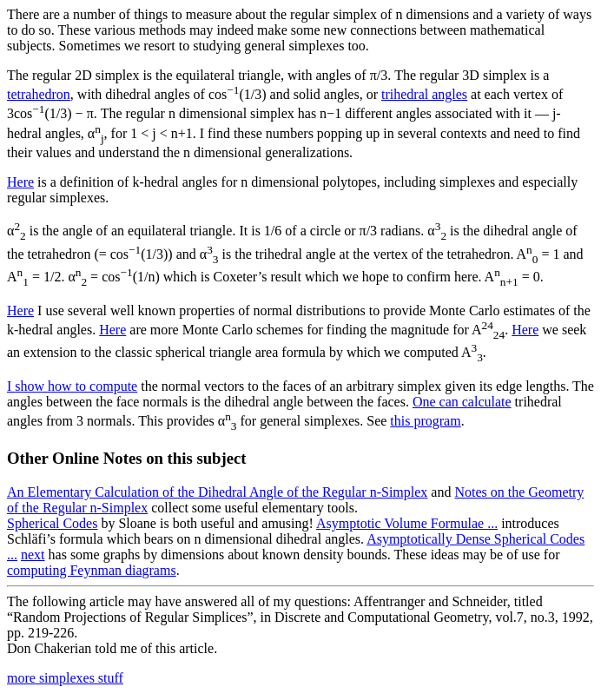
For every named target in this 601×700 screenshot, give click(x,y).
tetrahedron (39, 94)
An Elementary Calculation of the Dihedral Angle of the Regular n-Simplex (217, 492)
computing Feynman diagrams (92, 570)
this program (425, 421)
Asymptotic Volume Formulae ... (407, 523)
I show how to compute (72, 386)
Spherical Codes (52, 523)
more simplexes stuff (65, 678)
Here (20, 182)
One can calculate (462, 402)
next (33, 555)
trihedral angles (424, 94)
